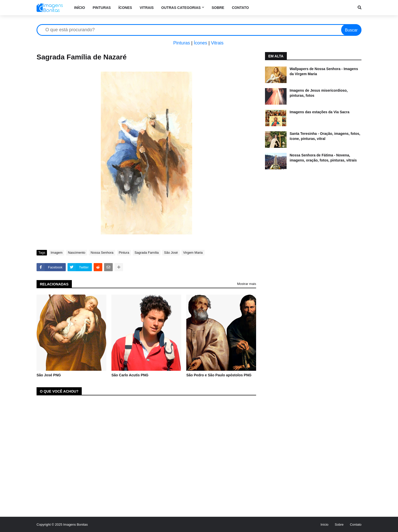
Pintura (124, 253)
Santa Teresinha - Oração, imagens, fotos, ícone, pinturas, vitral (325, 136)
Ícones (200, 43)
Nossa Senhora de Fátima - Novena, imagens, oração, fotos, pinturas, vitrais (323, 158)
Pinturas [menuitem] (102, 8)
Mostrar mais (247, 284)
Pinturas (181, 43)
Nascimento (77, 253)
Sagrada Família (147, 253)
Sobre (339, 525)
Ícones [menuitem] (125, 8)
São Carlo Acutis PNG (130, 375)
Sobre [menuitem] (218, 8)
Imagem (56, 253)
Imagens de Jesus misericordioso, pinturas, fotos (319, 93)
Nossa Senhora (102, 253)
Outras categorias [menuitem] (181, 8)
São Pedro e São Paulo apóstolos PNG (219, 375)
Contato (356, 525)
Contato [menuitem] (240, 8)
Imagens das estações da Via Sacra (320, 112)
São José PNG (49, 375)
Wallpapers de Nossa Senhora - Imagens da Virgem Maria (324, 71)
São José (171, 253)
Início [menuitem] (80, 8)
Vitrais (217, 43)
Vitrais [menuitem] (147, 8)
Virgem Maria (193, 253)
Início (325, 525)
